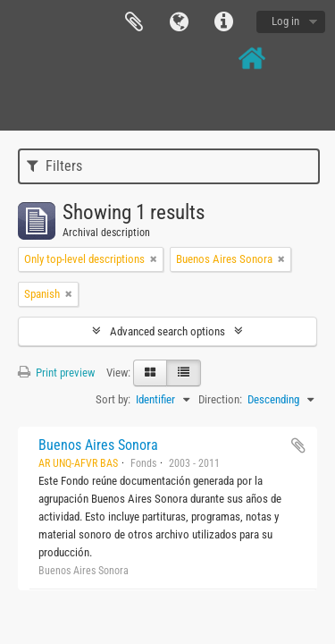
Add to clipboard (298, 445)
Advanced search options (167, 331)
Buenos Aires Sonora (98, 445)
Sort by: (113, 399)
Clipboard (134, 22)
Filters (54, 166)
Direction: (220, 399)
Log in (285, 21)
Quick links (223, 22)
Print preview (56, 373)
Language (179, 22)
